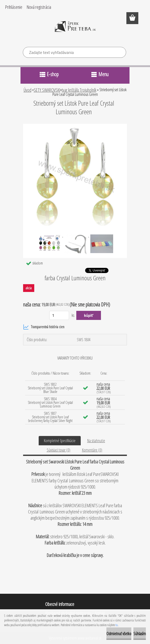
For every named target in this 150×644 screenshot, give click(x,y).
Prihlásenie (14, 7)
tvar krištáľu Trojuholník (79, 90)
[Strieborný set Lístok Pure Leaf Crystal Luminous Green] (75, 126)
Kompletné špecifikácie (60, 441)
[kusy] (59, 315)
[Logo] (75, 30)
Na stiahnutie (96, 441)
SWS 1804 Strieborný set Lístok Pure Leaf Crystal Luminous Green (50, 402)
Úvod (28, 90)
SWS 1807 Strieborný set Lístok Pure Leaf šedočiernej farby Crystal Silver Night (50, 417)
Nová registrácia (39, 7)
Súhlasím (140, 634)
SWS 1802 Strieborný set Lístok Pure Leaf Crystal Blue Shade (50, 388)
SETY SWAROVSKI (47, 90)
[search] (120, 53)
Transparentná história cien (44, 327)
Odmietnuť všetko (119, 634)
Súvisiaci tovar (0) (59, 450)
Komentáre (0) (92, 450)
